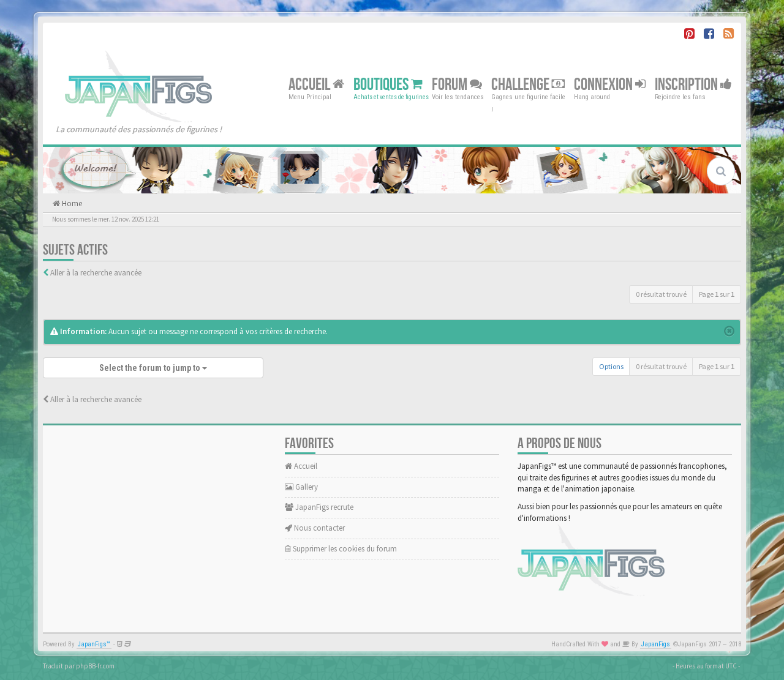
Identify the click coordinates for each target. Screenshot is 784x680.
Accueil (316, 84)
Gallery (301, 487)
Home (71, 204)
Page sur (717, 294)
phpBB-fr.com (95, 666)
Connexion (610, 84)
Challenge (528, 84)
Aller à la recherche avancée (96, 273)
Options (611, 366)
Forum (457, 84)
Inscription (693, 84)
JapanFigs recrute (319, 507)
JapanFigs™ (94, 644)
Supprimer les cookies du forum (341, 549)
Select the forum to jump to (153, 368)
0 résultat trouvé (661, 294)
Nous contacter (315, 528)
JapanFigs (656, 644)
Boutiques (388, 84)
